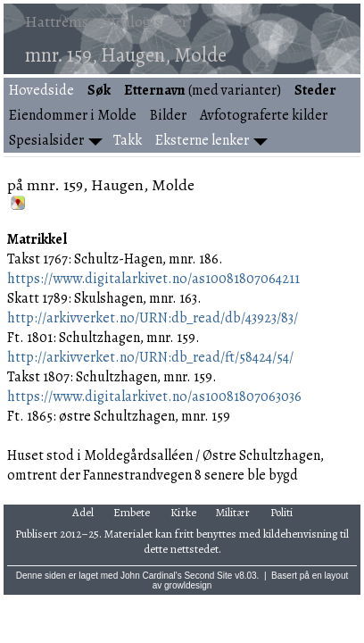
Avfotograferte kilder (264, 115)
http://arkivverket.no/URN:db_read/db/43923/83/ (153, 318)
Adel (83, 512)
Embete (132, 512)
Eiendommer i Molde (73, 115)
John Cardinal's (151, 576)
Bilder (168, 115)
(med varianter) (203, 90)
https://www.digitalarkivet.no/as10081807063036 (154, 397)
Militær (233, 512)
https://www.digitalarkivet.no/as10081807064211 (153, 279)
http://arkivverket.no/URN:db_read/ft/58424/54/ (150, 357)
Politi (281, 512)
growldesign (188, 585)
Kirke (183, 512)
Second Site (208, 576)
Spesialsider (46, 140)
